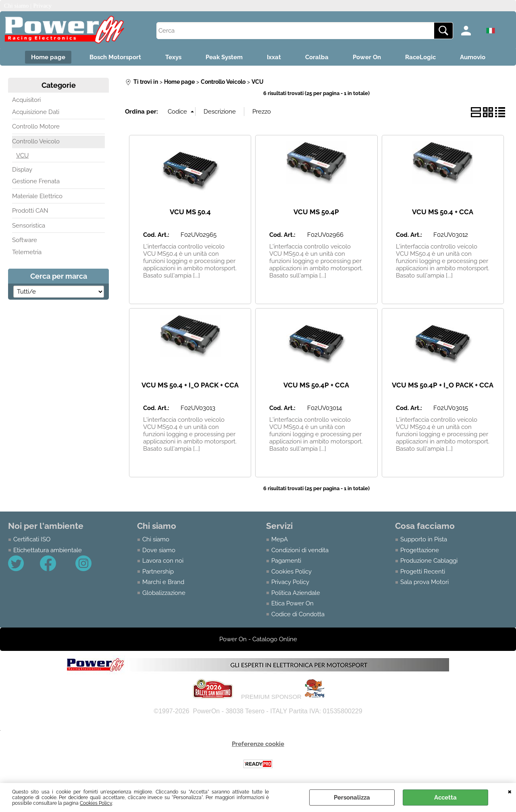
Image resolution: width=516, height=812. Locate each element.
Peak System (224, 57)
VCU (22, 155)
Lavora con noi (163, 561)
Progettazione (420, 550)
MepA (280, 539)
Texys (173, 57)
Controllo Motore (36, 126)
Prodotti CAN (30, 211)
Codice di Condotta (298, 614)
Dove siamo (159, 550)
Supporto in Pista (424, 539)
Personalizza (352, 797)
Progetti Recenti (423, 572)
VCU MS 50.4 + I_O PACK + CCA (190, 385)
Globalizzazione (164, 593)
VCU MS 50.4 (190, 212)
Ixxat (274, 57)
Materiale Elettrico (37, 196)
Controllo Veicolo (36, 141)
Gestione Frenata (36, 181)
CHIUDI (510, 791)
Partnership (158, 572)
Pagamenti (286, 561)
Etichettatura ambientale (48, 550)
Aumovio (473, 57)
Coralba (317, 57)
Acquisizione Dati (36, 112)
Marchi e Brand (163, 582)
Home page (48, 57)
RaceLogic (420, 57)
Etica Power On (292, 603)
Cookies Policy (96, 803)
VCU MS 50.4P (316, 212)
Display (22, 170)
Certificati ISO (32, 539)
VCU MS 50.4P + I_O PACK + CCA (443, 385)
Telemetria (27, 252)
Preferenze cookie (258, 744)
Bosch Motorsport (115, 57)
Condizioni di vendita (300, 550)
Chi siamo (156, 539)
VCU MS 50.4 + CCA (443, 212)
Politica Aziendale (296, 593)
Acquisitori (26, 100)
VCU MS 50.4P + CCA (316, 385)
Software (25, 240)
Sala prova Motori (424, 582)
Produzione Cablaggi (429, 561)
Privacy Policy (290, 582)
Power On (367, 57)
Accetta (445, 797)
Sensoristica (29, 226)
